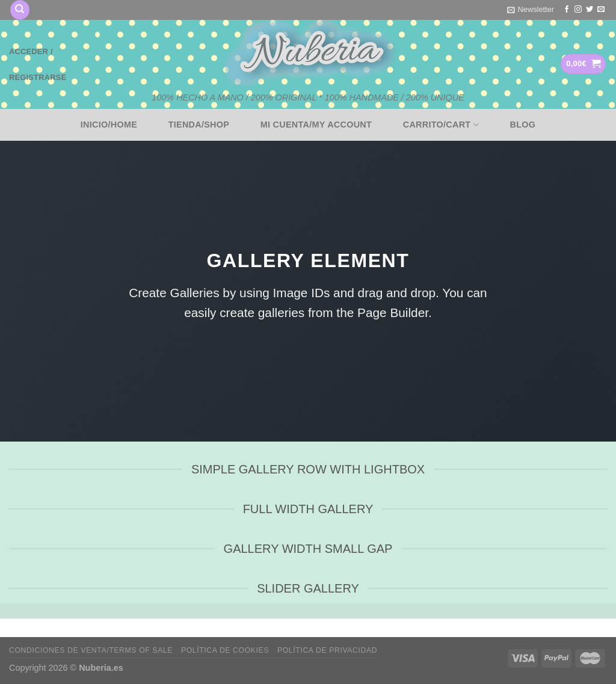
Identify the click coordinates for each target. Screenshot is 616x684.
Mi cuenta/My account (316, 125)
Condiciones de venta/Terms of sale (91, 650)
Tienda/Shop (199, 125)
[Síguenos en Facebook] (567, 10)
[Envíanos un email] (601, 10)
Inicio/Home (109, 125)
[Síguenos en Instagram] (578, 10)
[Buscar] (20, 10)
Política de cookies (225, 650)
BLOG (523, 125)
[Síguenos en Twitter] (590, 10)
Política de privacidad (327, 650)
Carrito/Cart (441, 125)
